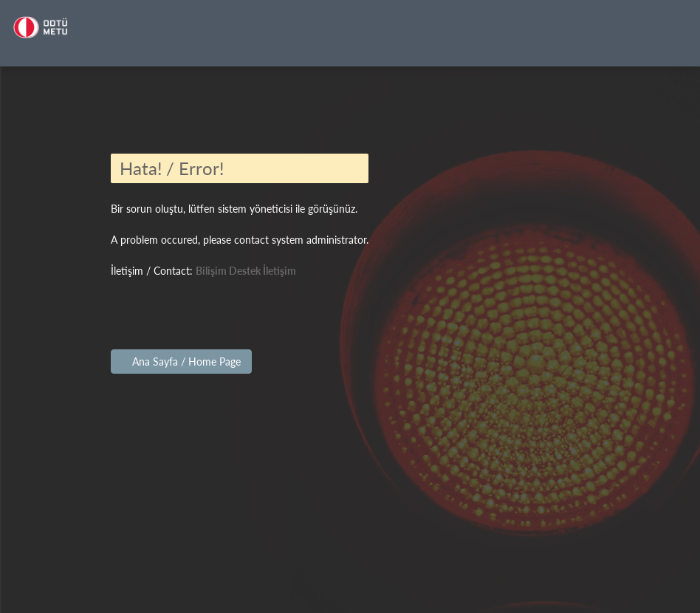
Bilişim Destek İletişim (246, 271)
